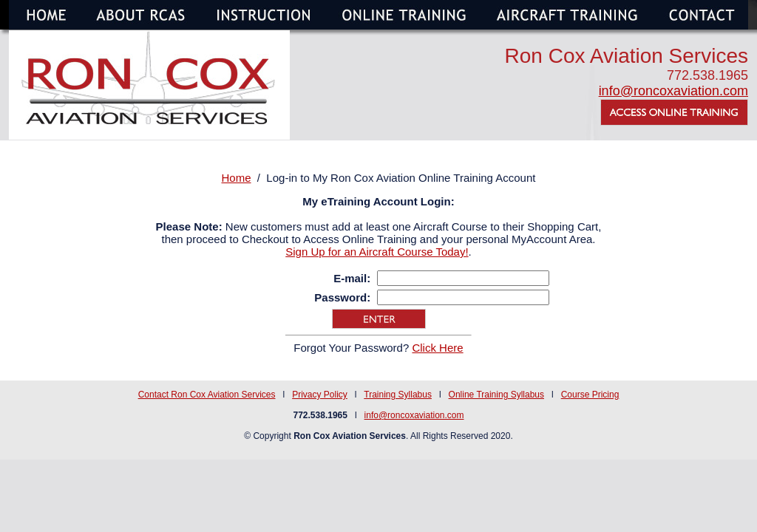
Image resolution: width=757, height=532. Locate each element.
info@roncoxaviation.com (673, 91)
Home (237, 178)
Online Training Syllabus (496, 395)
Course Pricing (590, 395)
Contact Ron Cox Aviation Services (207, 395)
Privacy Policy (320, 395)
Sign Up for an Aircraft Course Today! (377, 252)
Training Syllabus (398, 395)
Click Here (437, 348)
